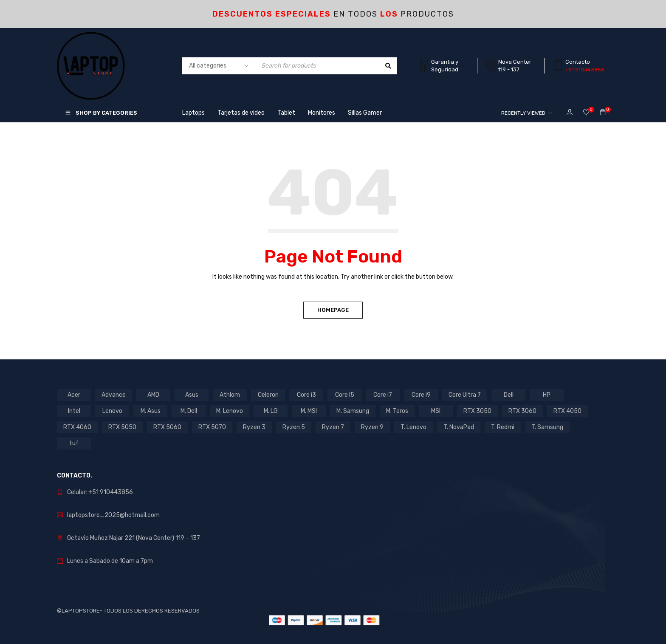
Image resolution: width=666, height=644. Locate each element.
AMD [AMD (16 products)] (153, 395)
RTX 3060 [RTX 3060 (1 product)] (522, 411)
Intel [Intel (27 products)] (74, 411)
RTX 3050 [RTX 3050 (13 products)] (477, 411)
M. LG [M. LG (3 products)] (271, 411)
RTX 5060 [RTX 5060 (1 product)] (167, 427)
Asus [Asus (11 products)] (192, 395)
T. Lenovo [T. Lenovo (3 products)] (413, 427)
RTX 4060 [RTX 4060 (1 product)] (77, 427)
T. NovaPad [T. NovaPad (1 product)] (459, 427)
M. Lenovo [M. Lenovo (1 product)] (230, 411)
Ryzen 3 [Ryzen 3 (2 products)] (254, 427)
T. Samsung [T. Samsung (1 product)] (547, 427)
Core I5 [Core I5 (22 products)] (345, 395)
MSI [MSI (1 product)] (436, 411)
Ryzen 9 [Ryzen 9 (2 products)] (372, 427)
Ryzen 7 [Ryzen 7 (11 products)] (333, 427)
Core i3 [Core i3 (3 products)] (306, 395)
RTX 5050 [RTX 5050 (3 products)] (122, 427)
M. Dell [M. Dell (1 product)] (189, 411)
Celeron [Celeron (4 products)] (268, 395)
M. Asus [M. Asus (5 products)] (151, 411)
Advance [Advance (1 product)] (114, 395)
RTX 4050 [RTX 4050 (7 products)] (567, 411)
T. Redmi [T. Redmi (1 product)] (503, 427)
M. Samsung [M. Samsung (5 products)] (353, 411)
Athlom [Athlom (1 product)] (230, 395)
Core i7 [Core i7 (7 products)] (383, 395)
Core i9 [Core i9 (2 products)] (421, 395)
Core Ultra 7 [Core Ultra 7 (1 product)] (465, 395)
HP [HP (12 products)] (547, 395)
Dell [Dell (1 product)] (509, 395)
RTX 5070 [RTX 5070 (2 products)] (212, 427)
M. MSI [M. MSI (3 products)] (309, 411)
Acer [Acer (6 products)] (74, 395)
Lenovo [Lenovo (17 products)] (112, 411)
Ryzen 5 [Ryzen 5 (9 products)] (294, 427)
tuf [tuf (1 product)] (74, 443)
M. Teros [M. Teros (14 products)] (397, 411)
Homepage (333, 310)
